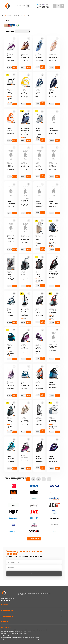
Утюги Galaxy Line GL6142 (55, 274)
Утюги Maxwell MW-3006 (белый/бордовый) (55, 202)
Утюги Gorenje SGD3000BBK (55, 239)
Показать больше (34, 539)
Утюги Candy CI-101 (11, 238)
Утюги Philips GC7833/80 (10, 348)
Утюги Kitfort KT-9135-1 (26, 93)
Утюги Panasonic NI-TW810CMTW (55, 166)
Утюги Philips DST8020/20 (26, 130)
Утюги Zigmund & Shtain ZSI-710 (40, 458)
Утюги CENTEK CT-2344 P (25, 348)
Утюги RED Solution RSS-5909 (55, 421)
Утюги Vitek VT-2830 (54, 347)
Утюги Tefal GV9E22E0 (40, 239)
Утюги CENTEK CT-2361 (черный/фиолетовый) (55, 458)
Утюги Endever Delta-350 (40, 385)
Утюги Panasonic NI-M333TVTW (55, 57)
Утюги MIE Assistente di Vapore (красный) (55, 312)
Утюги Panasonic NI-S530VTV (26, 166)
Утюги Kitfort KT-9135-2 (10, 130)
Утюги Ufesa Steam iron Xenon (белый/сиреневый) (11, 57)
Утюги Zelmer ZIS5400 (53, 384)
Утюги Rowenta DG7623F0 (10, 421)
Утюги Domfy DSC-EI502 (11, 202)
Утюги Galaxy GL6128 (39, 312)
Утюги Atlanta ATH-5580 (40, 93)
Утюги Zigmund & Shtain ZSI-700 (10, 311)
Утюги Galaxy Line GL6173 (40, 274)
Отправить (34, 574)
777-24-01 (43, 7)
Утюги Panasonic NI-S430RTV (55, 130)
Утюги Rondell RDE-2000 (40, 202)
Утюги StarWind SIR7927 (24, 456)
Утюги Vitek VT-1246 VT (40, 348)
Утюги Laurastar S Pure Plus (11, 93)
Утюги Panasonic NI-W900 (26, 384)
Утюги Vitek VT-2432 (25, 201)
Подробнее (9, 67)
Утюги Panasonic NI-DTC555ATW (26, 57)
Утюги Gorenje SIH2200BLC (55, 93)
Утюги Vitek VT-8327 (40, 166)
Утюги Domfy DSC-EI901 (11, 275)
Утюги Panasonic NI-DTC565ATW (40, 57)
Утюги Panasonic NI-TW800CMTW (26, 239)
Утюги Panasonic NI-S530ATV (11, 166)
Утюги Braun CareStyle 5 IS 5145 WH (40, 130)
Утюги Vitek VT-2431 (25, 311)
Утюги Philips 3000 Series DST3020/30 (11, 385)
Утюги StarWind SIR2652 (10, 456)
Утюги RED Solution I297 (26, 421)
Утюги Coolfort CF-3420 (25, 274)
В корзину (15, 67)
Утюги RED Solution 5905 (40, 421)
